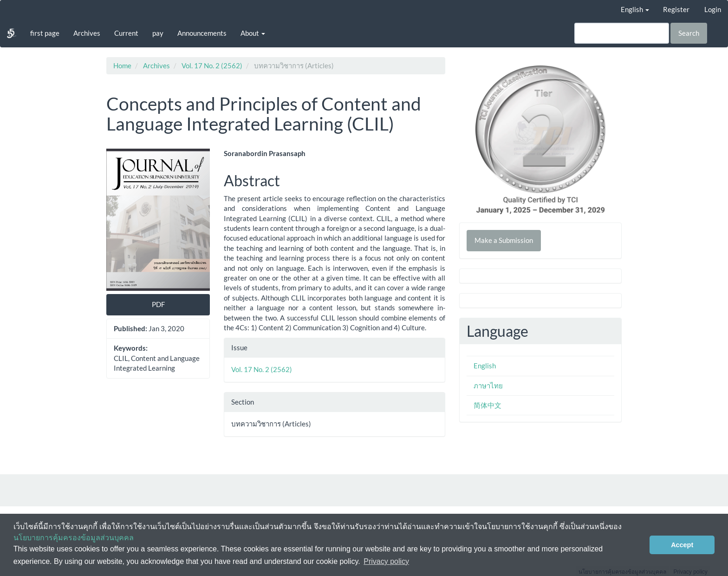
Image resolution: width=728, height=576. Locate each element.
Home (122, 65)
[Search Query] (622, 33)
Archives (87, 33)
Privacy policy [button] (386, 561)
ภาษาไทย (488, 386)
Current (126, 33)
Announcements (202, 33)
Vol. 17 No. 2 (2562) (212, 65)
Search (689, 33)
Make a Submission (504, 240)
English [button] (635, 9)
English (485, 366)
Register (676, 9)
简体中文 (487, 405)
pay (158, 33)
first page (45, 33)
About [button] (253, 33)
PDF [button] (158, 304)
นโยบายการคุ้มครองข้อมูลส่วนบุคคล (74, 538)
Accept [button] (682, 545)
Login (713, 9)
